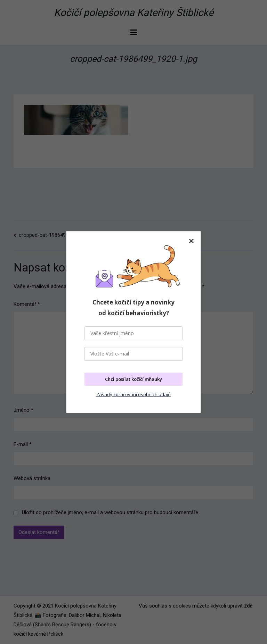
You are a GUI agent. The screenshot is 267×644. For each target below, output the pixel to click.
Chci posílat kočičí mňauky (133, 379)
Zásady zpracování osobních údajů (133, 394)
